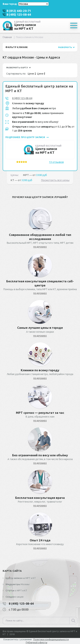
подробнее (40, 247)
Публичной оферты (37, 642)
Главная (7, 37)
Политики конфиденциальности (51, 639)
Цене (32, 74)
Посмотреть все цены (55, 180)
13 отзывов (56, 162)
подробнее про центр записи (27, 137)
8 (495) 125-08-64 (22, 98)
